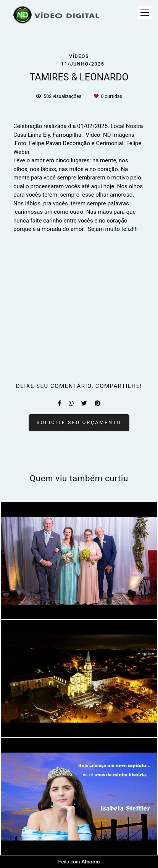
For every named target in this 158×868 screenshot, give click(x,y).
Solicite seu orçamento (79, 422)
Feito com (79, 862)
